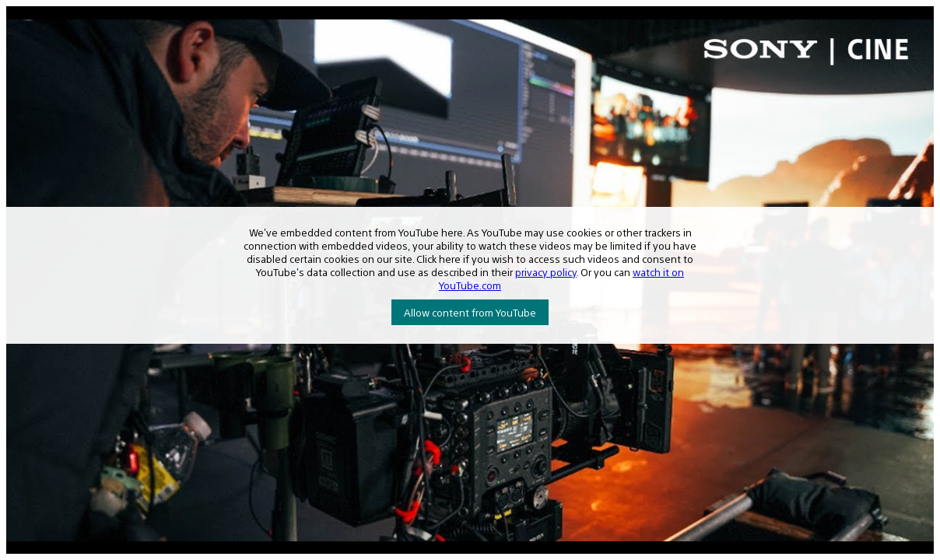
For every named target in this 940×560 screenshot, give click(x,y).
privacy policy (546, 272)
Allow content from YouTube (470, 312)
